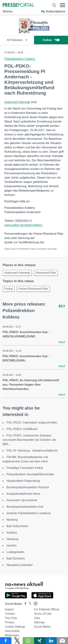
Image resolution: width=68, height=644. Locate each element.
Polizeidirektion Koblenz (20, 59)
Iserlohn (12, 546)
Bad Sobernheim (17, 526)
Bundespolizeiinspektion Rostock (28, 487)
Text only (11, 618)
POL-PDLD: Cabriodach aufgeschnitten (32, 423)
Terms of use (43, 614)
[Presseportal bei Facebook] (24, 604)
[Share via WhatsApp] (28, 641)
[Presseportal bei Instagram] (34, 603)
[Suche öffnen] (54, 5)
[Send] (62, 641)
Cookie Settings (15, 627)
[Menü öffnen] (62, 5)
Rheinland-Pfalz (46, 273)
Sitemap (39, 622)
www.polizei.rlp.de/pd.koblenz (23, 225)
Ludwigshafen (16, 552)
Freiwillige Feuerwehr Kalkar (25, 468)
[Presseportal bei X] (29, 604)
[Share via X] (17, 641)
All (62, 306)
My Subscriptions (53, 11)
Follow (51, 40)
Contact (10, 614)
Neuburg (12, 520)
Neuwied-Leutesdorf (19, 565)
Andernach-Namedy (17, 102)
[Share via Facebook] (6, 641)
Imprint (9, 609)
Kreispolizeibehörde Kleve (23, 494)
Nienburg (12, 539)
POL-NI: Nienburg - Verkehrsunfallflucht (32, 451)
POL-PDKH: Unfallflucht (22, 429)
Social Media (42, 627)
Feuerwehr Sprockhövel (22, 500)
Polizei (9, 289)
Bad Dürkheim (16, 558)
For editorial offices (47, 609)
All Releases (17, 40)
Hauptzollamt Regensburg (23, 481)
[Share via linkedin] (51, 641)
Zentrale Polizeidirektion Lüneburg (29, 513)
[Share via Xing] (40, 641)
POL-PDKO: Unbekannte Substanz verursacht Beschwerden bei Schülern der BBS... (29, 440)
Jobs (37, 618)
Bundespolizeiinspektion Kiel (25, 507)
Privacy (10, 622)
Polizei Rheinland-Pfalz (33, 289)
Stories (8, 11)
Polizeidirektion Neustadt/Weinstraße (30, 474)
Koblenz (12, 533)
